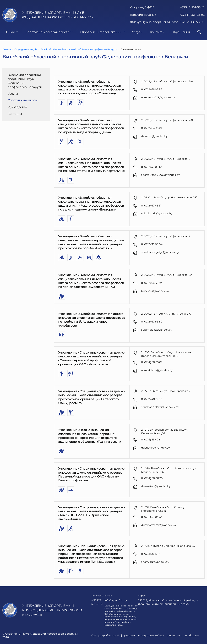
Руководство (17, 107)
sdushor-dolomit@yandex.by (160, 407)
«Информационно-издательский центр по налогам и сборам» (157, 636)
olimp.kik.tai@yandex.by (157, 370)
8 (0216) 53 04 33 (152, 517)
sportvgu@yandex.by (155, 562)
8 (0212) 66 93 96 (152, 89)
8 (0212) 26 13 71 (151, 554)
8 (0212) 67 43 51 (151, 206)
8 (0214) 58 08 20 (152, 478)
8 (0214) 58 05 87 (152, 362)
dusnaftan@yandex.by (156, 486)
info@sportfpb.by (116, 600)
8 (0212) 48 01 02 (152, 399)
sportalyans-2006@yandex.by (160, 175)
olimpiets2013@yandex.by (158, 97)
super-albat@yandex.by (157, 330)
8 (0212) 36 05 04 (152, 244)
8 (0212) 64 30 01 (152, 128)
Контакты (157, 32)
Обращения (181, 32)
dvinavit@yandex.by (154, 136)
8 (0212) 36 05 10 (151, 167)
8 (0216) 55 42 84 (152, 440)
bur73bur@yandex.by (155, 291)
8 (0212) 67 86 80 (152, 322)
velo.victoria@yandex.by (157, 214)
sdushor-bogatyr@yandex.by (160, 252)
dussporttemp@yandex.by (159, 525)
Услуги (137, 32)
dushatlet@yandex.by (155, 448)
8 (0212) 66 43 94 (152, 283)
